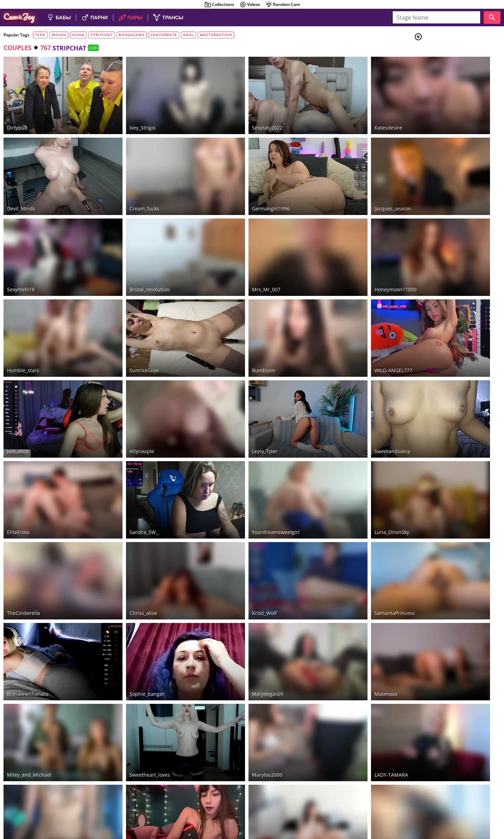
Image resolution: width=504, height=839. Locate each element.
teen (40, 35)
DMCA (461, 803)
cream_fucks (125, 183)
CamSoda (446, 145)
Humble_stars (23, 319)
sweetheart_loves (130, 660)
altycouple (122, 387)
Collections (219, 5)
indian (59, 35)
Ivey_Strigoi (123, 115)
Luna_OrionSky (333, 455)
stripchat (102, 35)
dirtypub (17, 115)
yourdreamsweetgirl (237, 455)
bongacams (132, 35)
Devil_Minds (21, 183)
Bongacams (450, 128)
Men (443, 72)
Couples (448, 63)
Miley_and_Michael (29, 660)
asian (78, 35)
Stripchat (448, 111)
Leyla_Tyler (226, 387)
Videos (250, 5)
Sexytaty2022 (228, 115)
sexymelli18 (21, 251)
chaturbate (164, 35)
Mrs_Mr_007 (227, 251)
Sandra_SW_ (124, 455)
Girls (445, 55)
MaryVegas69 (228, 591)
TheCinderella (23, 523)
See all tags (465, 435)
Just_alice (18, 387)
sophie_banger (127, 591)
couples (17, 48)
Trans (445, 80)
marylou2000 (228, 660)
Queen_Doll (329, 727)
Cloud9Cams (485, 803)
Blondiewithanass (28, 591)
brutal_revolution (130, 251)
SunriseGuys (125, 319)
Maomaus (327, 591)
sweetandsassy (333, 387)
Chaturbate (451, 119)
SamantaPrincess (335, 523)
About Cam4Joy (436, 803)
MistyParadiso (126, 727)
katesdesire (329, 115)
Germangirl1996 (232, 183)
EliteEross (18, 455)
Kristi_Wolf (225, 523)
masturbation (216, 35)
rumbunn (225, 319)
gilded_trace (227, 727)
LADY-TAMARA (332, 660)
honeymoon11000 (336, 251)
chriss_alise (124, 523)
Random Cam (283, 5)
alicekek (16, 727)
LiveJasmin (449, 137)
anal (188, 35)
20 (272, 749)
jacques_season (334, 183)
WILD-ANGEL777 (334, 319)
